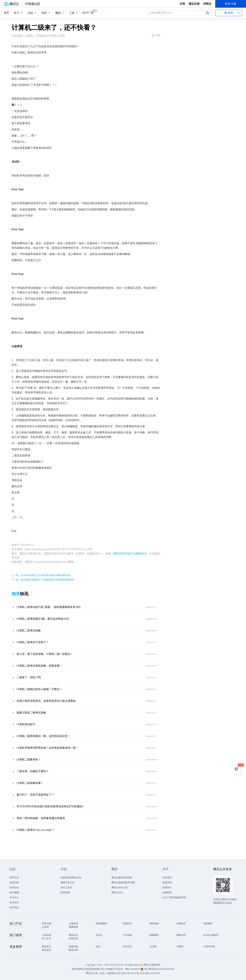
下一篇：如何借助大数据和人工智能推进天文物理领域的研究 (43, 580)
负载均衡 (73, 947)
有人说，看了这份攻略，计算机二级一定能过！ (45, 654)
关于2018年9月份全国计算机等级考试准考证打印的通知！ (51, 806)
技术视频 (14, 893)
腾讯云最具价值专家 (122, 878)
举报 (156, 35)
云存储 (45, 927)
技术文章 (14, 878)
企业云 (99, 935)
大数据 (180, 947)
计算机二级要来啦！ (29, 760)
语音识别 (73, 938)
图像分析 (181, 935)
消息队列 (127, 923)
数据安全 (47, 947)
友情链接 (167, 893)
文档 (182, 4)
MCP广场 (88, 12)
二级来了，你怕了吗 (29, 677)
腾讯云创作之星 (120, 888)
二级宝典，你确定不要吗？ (33, 771)
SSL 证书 (46, 938)
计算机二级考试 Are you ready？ (35, 830)
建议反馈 (194, 4)
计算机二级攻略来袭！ (30, 783)
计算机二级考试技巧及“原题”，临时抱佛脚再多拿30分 (49, 607)
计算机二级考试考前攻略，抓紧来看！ (39, 666)
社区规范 (167, 878)
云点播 (153, 947)
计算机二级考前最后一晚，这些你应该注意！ (43, 736)
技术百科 (14, 903)
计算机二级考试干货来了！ (33, 642)
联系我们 (167, 888)
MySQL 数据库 (211, 935)
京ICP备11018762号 (150, 973)
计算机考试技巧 (26, 724)
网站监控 (47, 950)
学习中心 (14, 898)
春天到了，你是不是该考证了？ (35, 795)
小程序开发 (209, 947)
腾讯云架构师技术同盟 (123, 883)
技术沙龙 (14, 888)
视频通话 (154, 935)
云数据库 (181, 923)
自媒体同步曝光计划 (71, 878)
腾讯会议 (73, 935)
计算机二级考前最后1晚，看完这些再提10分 (43, 619)
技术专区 (14, 908)
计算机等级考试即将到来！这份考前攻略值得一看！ (47, 748)
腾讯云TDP (117, 893)
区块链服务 (101, 923)
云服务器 (73, 923)
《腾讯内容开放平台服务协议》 (130, 554)
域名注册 (47, 923)
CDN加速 (127, 935)
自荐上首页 (66, 888)
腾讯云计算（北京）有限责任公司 (103, 973)
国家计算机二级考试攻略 (31, 713)
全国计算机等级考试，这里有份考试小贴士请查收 (46, 701)
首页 (7, 13)
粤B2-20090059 (133, 969)
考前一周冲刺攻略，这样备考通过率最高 (41, 818)
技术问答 (14, 883)
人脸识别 (47, 935)
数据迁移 (73, 950)
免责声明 (167, 883)
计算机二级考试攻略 (29, 631)
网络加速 (154, 923)
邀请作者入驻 (67, 883)
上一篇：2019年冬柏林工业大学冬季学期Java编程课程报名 (41, 575)
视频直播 (73, 927)
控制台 (207, 4)
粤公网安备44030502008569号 (159, 969)
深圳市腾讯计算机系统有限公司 (88, 969)
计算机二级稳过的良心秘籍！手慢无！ (39, 689)
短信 (98, 947)
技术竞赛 (65, 893)
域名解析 (208, 923)
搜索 (207, 13)
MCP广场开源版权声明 (174, 898)
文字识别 (127, 947)
